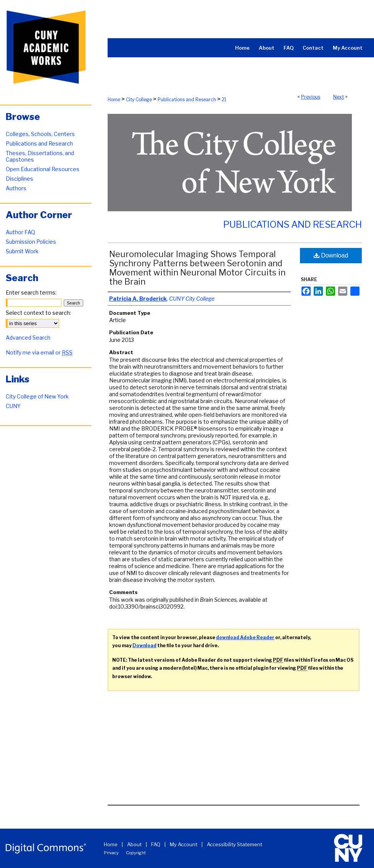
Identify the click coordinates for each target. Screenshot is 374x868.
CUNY (13, 406)
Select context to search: (38, 313)
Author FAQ (20, 232)
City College (139, 100)
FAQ (156, 844)
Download (331, 255)
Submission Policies (31, 242)
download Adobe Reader (245, 637)
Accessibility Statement (235, 844)
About (134, 844)
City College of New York (37, 396)
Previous (311, 97)
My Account (184, 844)
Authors (16, 188)
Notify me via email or (39, 352)
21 (224, 100)
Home (114, 100)
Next (339, 97)
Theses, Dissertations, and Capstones (40, 156)
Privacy (111, 853)
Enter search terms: (31, 292)
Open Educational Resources (43, 169)
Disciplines (19, 179)
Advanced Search (28, 338)
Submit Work (22, 251)
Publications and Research (187, 100)
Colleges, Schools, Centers (40, 134)
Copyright (136, 853)
